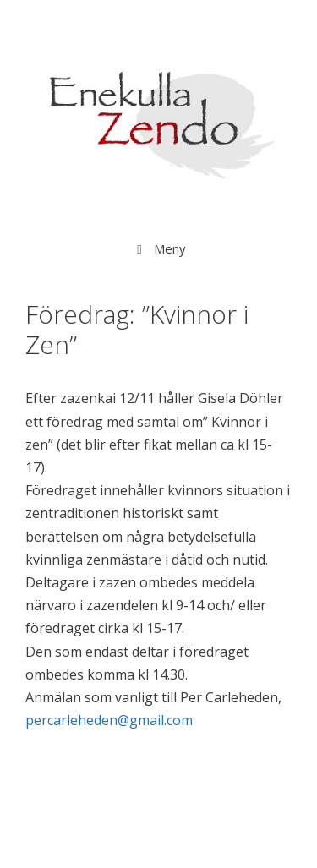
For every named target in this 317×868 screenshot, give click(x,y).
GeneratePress (158, 840)
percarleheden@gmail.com (109, 720)
